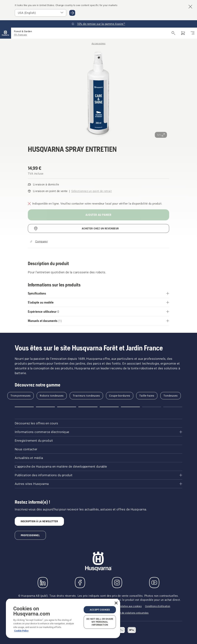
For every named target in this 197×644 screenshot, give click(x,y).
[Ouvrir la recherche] (173, 33)
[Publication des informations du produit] (98, 475)
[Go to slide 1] (24, 407)
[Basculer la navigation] (193, 33)
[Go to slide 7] (152, 407)
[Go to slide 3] (67, 407)
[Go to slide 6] (130, 407)
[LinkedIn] (43, 583)
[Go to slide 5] (109, 407)
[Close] (116, 603)
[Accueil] (6, 33)
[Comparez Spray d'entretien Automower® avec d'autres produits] (39, 242)
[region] (63, 618)
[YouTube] (154, 583)
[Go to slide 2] (45, 407)
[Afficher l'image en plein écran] (98, 93)
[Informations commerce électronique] (98, 432)
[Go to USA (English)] (72, 13)
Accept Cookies (100, 610)
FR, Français (20, 35)
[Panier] (183, 33)
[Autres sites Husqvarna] (98, 484)
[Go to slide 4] (88, 407)
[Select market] (41, 13)
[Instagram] (117, 583)
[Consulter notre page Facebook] (80, 583)
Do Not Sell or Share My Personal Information (100, 622)
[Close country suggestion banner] (190, 7)
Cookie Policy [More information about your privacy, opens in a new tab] (21, 631)
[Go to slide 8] (173, 407)
